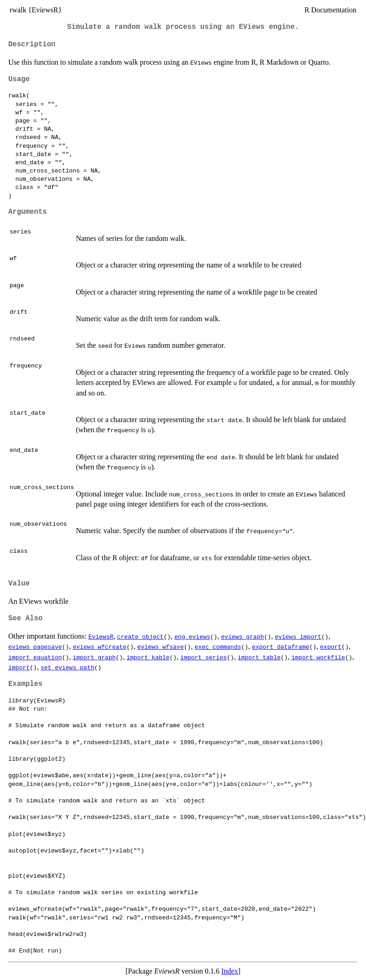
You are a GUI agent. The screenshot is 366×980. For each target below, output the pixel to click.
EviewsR (101, 636)
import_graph (94, 657)
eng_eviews (192, 636)
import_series (203, 657)
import (19, 667)
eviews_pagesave (35, 646)
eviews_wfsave (160, 646)
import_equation (35, 657)
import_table (259, 657)
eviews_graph (243, 636)
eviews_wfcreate (100, 646)
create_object (140, 636)
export (331, 646)
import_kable (148, 657)
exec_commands (218, 646)
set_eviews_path (67, 667)
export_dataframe (280, 646)
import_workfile (318, 657)
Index (230, 971)
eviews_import (298, 636)
